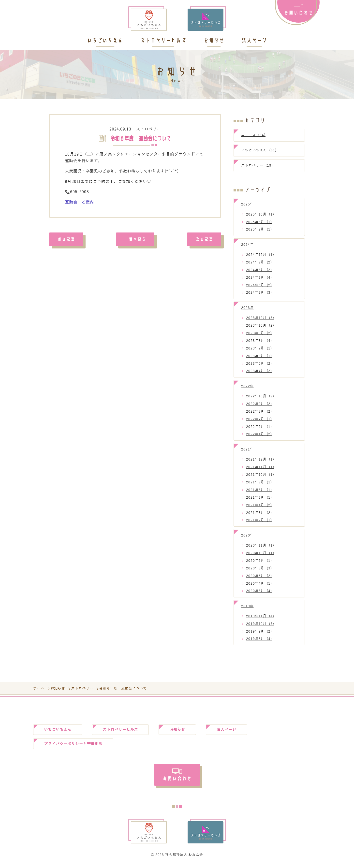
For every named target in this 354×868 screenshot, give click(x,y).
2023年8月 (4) (259, 341)
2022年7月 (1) (259, 419)
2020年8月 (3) (259, 568)
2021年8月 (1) (259, 490)
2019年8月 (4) (259, 639)
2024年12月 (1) (260, 255)
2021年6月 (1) (259, 498)
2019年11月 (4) (260, 616)
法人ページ (254, 41)
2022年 (247, 386)
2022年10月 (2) (260, 396)
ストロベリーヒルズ (163, 41)
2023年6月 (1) (259, 356)
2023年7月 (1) (259, 348)
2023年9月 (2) (259, 333)
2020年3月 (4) (259, 591)
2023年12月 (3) (260, 318)
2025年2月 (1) (259, 229)
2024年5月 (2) (259, 285)
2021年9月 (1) (259, 482)
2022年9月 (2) (259, 404)
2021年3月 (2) (259, 513)
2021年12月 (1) (260, 459)
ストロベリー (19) (257, 166)
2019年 (247, 606)
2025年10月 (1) (260, 214)
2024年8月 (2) (259, 270)
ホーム (39, 688)
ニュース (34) (253, 135)
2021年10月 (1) (260, 475)
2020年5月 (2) (259, 576)
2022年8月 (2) (259, 412)
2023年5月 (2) (259, 364)
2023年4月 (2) (259, 371)
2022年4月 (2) (259, 434)
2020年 (247, 535)
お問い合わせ (298, 13)
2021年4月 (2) (259, 505)
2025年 (247, 204)
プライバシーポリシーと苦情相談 (76, 745)
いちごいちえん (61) (259, 150)
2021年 (247, 449)
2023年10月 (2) (260, 325)
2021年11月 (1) (260, 467)
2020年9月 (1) (259, 561)
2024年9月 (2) (259, 262)
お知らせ (214, 41)
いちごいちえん (105, 41)
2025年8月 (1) (259, 222)
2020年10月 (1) (260, 553)
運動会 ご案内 (79, 202)
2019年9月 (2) (259, 631)
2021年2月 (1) (259, 520)
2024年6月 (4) (259, 278)
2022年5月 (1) (259, 427)
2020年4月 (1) (259, 584)
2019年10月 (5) (260, 624)
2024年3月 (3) (259, 293)
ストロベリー (149, 129)
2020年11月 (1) (260, 545)
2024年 (247, 245)
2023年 (247, 308)
